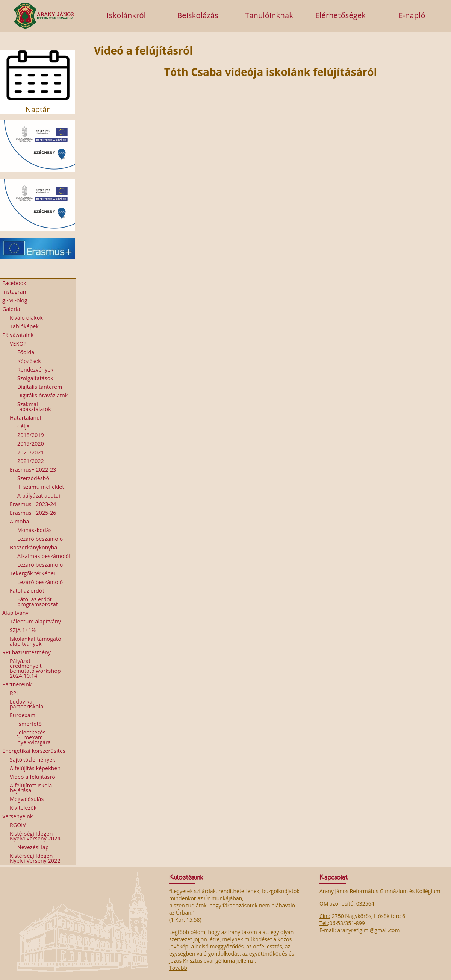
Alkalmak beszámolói (44, 556)
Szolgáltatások (35, 378)
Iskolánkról (126, 15)
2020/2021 (31, 452)
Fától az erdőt (27, 591)
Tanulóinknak (269, 15)
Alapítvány (15, 613)
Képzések (29, 361)
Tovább (178, 968)
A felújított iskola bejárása (31, 788)
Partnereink (17, 684)
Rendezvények (35, 369)
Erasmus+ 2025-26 (33, 513)
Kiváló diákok (26, 318)
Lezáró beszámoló (40, 539)
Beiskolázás (198, 15)
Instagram (15, 292)
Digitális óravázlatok (43, 395)
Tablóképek (24, 326)
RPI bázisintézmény (26, 652)
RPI (14, 693)
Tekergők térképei (33, 573)
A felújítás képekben (35, 768)
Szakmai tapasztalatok (34, 407)
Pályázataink (18, 335)
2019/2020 (31, 444)
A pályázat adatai (39, 495)
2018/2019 (31, 435)
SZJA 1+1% (23, 630)
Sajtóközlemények (33, 759)
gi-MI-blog (15, 300)
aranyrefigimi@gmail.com (368, 930)
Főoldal (26, 352)
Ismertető (30, 724)
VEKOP (18, 344)
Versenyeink (18, 816)
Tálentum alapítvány (35, 621)
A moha (19, 521)
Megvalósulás (27, 799)
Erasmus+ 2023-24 (33, 504)
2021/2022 (31, 461)
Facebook (14, 283)
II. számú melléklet (41, 487)
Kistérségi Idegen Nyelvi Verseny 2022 (35, 858)
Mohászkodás (35, 530)
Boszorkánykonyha (34, 547)
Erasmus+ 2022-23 (33, 470)
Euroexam (23, 715)
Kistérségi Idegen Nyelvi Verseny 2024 (35, 836)
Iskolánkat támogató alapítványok (36, 641)
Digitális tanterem (40, 387)
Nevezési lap (33, 847)
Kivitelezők (23, 808)
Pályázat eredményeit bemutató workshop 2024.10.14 (35, 668)
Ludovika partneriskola (26, 704)
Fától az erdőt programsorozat (38, 602)
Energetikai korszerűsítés (34, 751)
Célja (23, 426)
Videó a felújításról (33, 777)
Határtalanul (26, 418)
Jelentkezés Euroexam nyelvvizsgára (34, 737)
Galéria (11, 309)
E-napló (412, 15)
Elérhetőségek (341, 15)
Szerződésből (34, 478)
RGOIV (18, 825)
